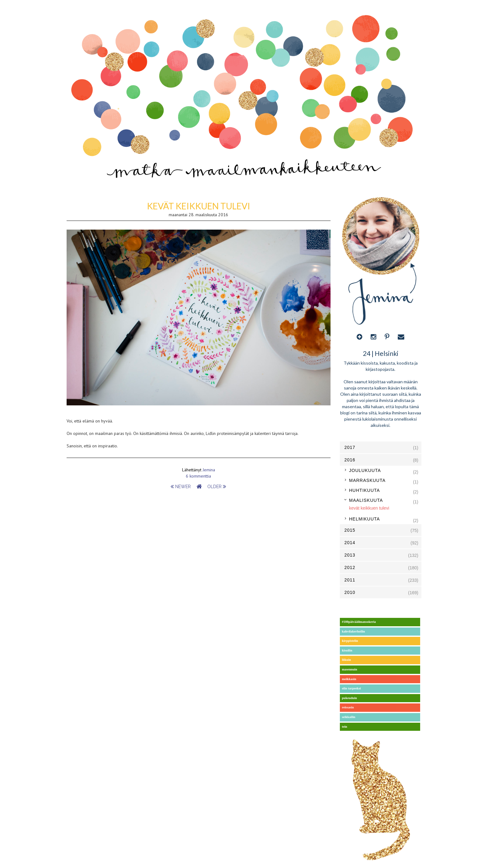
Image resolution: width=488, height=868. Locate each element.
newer (181, 487)
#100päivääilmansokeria (359, 622)
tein (345, 727)
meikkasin (349, 679)
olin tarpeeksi (352, 688)
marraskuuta (367, 480)
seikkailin (349, 717)
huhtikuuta (365, 490)
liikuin (347, 660)
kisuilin (347, 650)
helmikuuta (365, 519)
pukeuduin (350, 698)
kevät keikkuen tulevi (199, 206)
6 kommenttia (198, 476)
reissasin (348, 707)
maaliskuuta (366, 500)
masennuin (350, 669)
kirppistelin (350, 641)
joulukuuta (365, 470)
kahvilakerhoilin (354, 631)
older (217, 487)
